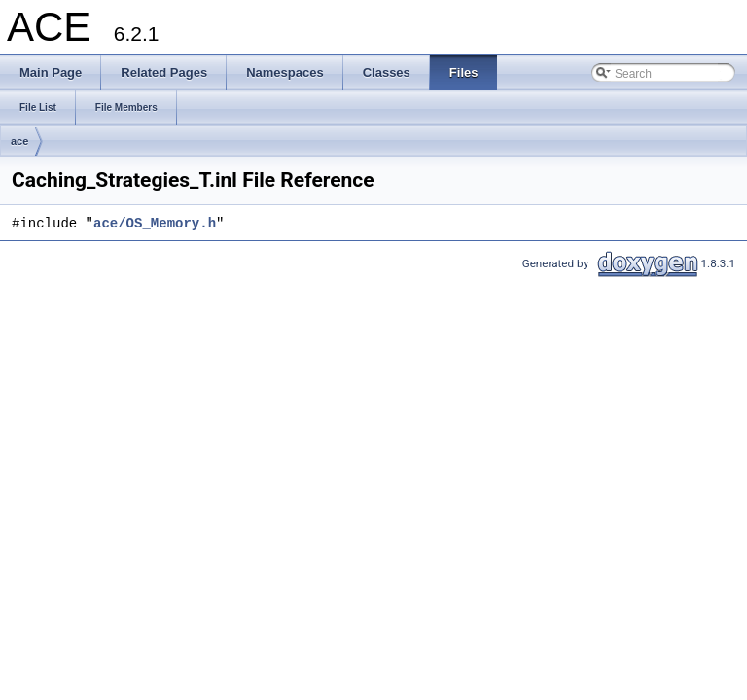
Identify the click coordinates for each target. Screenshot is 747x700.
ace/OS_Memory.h (155, 224)
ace (19, 141)
